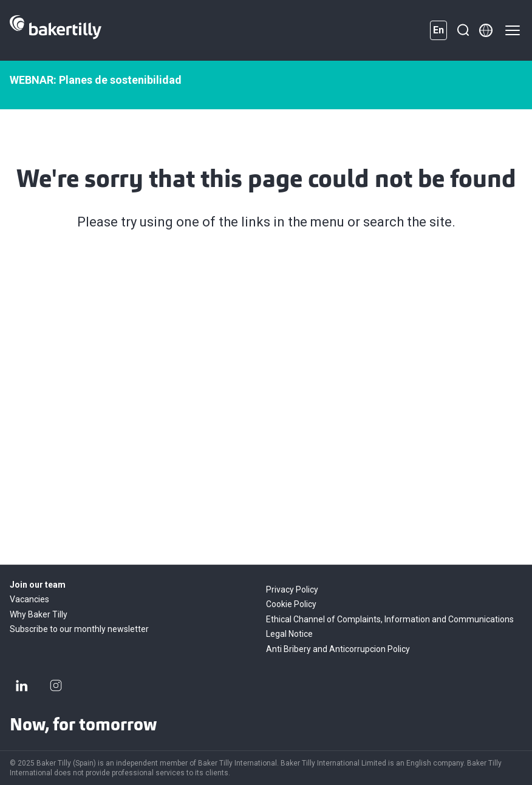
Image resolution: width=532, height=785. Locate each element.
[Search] (463, 30)
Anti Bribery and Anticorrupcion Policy (338, 649)
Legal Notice (289, 634)
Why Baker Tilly (39, 614)
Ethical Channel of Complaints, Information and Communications (390, 619)
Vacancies (29, 599)
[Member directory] (486, 30)
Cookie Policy (291, 604)
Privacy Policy (292, 590)
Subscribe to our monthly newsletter (79, 629)
